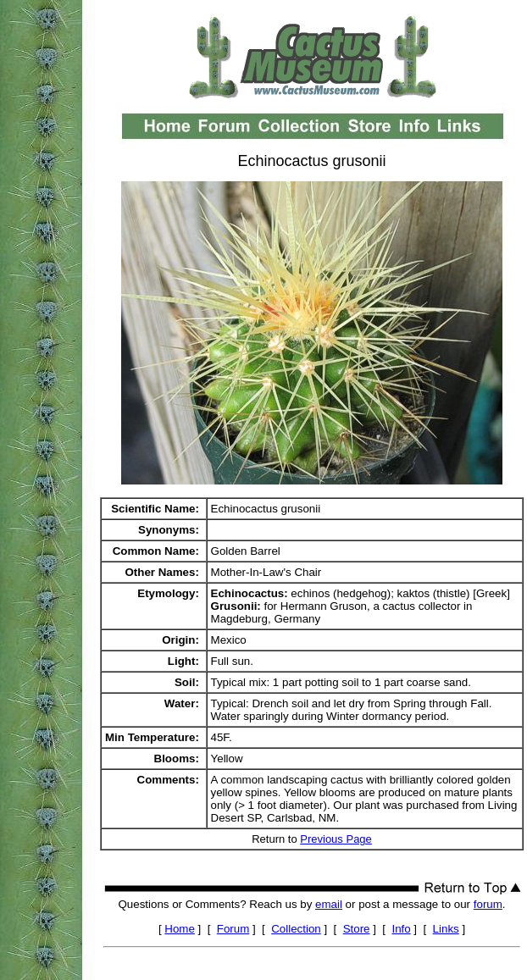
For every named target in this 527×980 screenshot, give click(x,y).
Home (180, 929)
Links (446, 929)
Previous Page (336, 839)
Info (401, 929)
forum (488, 904)
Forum (233, 929)
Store (357, 929)
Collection (296, 929)
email (329, 904)
